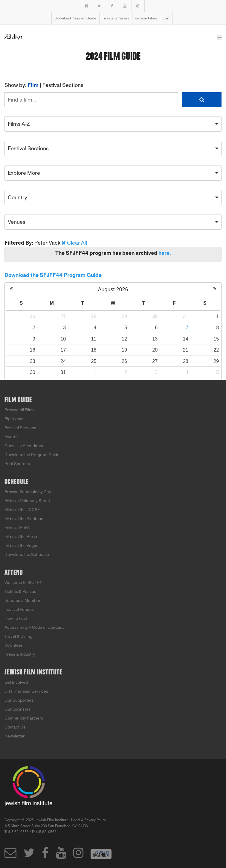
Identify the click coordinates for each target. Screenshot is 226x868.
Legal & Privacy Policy (89, 820)
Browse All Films (20, 410)
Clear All (77, 243)
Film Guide (18, 400)
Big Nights (14, 419)
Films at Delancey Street (27, 501)
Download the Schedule (27, 555)
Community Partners (24, 718)
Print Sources (17, 464)
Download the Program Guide (32, 455)
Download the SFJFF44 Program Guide (53, 275)
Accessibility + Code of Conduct (34, 627)
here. (165, 253)
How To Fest (16, 618)
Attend (14, 573)
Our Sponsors (17, 709)
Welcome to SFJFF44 (24, 583)
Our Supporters (19, 700)
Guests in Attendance (25, 446)
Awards (12, 437)
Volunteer (13, 645)
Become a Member (22, 601)
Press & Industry (20, 654)
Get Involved (16, 682)
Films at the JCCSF (22, 510)
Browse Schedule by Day (28, 492)
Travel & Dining (18, 636)
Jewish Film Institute (33, 672)
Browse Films (146, 18)
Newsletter (14, 736)
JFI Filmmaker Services (26, 691)
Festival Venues (19, 609)
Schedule (17, 482)
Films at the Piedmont (25, 519)
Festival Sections (63, 85)
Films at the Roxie (21, 537)
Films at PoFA (17, 528)
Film (33, 85)
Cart (166, 18)
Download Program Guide (75, 18)
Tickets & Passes (116, 18)
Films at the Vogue (22, 546)
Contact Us (15, 727)
